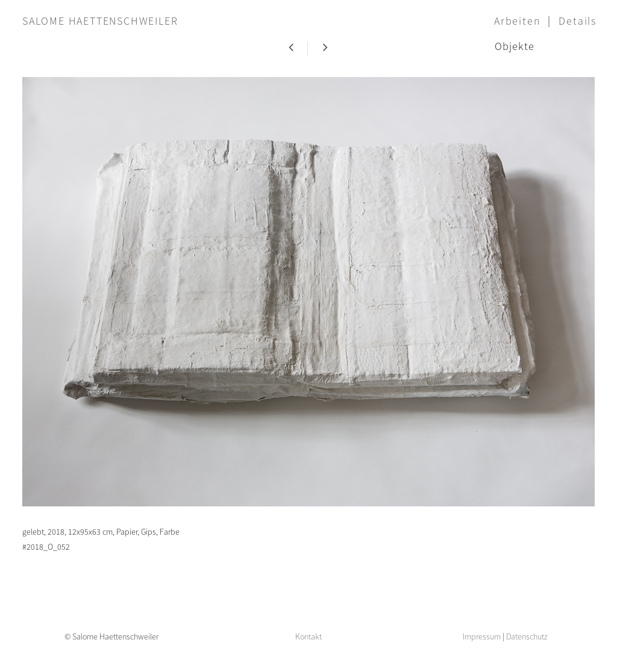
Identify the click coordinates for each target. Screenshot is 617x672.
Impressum (482, 636)
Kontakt (308, 636)
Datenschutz (527, 636)
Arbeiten (517, 21)
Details (578, 21)
